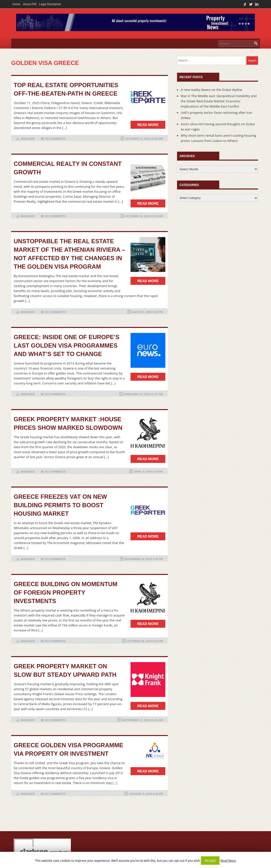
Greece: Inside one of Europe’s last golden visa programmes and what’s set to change (67, 345)
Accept (210, 860)
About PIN (30, 4)
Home (16, 4)
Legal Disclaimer (50, 4)
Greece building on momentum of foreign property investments (66, 592)
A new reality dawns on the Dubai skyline (211, 90)
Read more (148, 125)
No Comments (55, 139)
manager (28, 139)
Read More (228, 861)
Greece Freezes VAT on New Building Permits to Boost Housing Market (60, 505)
